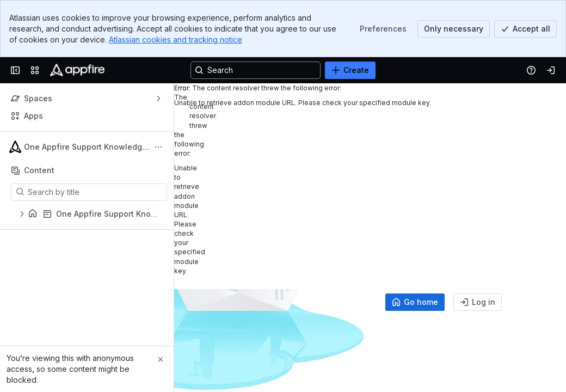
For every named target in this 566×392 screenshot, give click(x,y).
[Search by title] (96, 192)
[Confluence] (77, 70)
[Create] (350, 70)
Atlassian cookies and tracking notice (176, 39)
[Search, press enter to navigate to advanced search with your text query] (256, 70)
